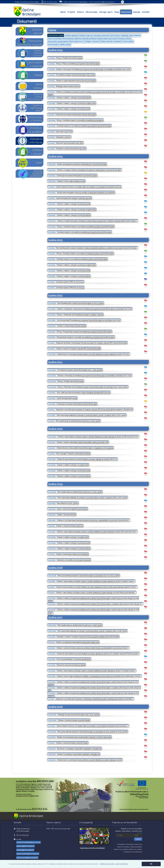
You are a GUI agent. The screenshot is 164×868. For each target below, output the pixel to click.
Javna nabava (135, 35)
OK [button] (151, 864)
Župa (117, 12)
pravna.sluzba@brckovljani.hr (27, 858)
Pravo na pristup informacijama (61, 38)
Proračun (121, 38)
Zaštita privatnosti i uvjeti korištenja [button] (114, 864)
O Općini (71, 12)
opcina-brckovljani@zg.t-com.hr (81, 2)
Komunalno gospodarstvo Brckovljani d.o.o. (66, 41)
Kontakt (146, 12)
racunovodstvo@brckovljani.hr (28, 854)
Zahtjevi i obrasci (92, 41)
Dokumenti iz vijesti (56, 35)
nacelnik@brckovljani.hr (25, 850)
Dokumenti (126, 12)
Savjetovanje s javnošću (107, 38)
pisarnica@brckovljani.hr (105, 2)
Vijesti (63, 12)
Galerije (137, 12)
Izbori (129, 38)
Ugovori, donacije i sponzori (98, 35)
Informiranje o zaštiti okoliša (59, 45)
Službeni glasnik (71, 35)
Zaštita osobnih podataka (110, 41)
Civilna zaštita (128, 41)
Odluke (82, 35)
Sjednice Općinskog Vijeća (85, 38)
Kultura (80, 12)
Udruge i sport (106, 12)
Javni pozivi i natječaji (119, 35)
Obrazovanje (91, 12)
